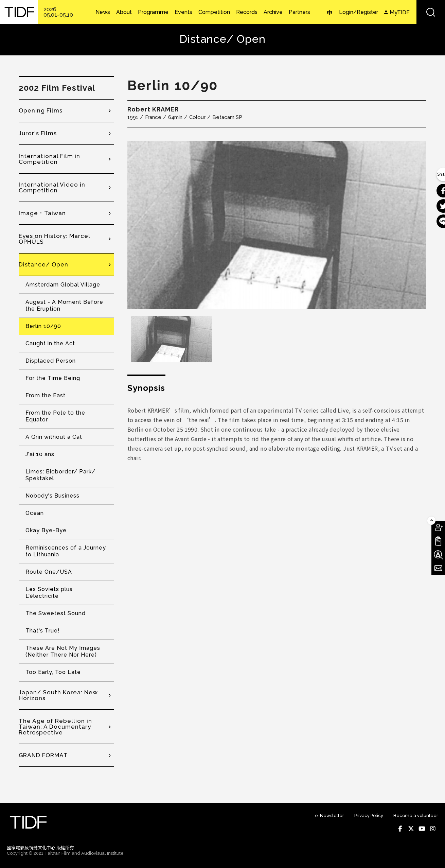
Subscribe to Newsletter (438, 568)
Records (247, 12)
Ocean (35, 513)
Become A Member (438, 527)
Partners (299, 12)
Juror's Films (38, 133)
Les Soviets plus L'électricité (49, 593)
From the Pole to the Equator (55, 416)
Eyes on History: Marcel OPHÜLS (54, 239)
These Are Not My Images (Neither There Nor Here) (63, 651)
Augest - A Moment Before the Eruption (64, 305)
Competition (214, 12)
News (103, 12)
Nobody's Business (52, 496)
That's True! (43, 631)
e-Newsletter (330, 815)
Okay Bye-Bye (46, 530)
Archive (273, 12)
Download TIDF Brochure (438, 541)
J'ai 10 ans (40, 454)
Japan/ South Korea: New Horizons (58, 695)
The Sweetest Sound (56, 613)
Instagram (433, 829)
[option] (277, 225)
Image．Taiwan (42, 213)
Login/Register (359, 12)
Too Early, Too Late (53, 672)
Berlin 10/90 (43, 326)
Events (183, 12)
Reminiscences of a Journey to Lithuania (66, 551)
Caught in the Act (50, 343)
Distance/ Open (43, 264)
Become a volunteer (416, 815)
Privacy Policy (369, 815)
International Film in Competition (49, 159)
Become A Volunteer (438, 555)
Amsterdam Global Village (63, 285)
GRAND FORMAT (43, 755)
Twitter (411, 829)
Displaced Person (51, 361)
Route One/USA (49, 572)
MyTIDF (400, 12)
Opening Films (41, 110)
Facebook (400, 829)
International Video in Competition (52, 187)
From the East (46, 395)
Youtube (422, 829)
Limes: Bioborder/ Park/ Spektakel (60, 475)
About (124, 12)
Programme (153, 12)
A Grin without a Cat (54, 437)
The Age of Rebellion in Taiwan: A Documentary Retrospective (55, 727)
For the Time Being (53, 378)
